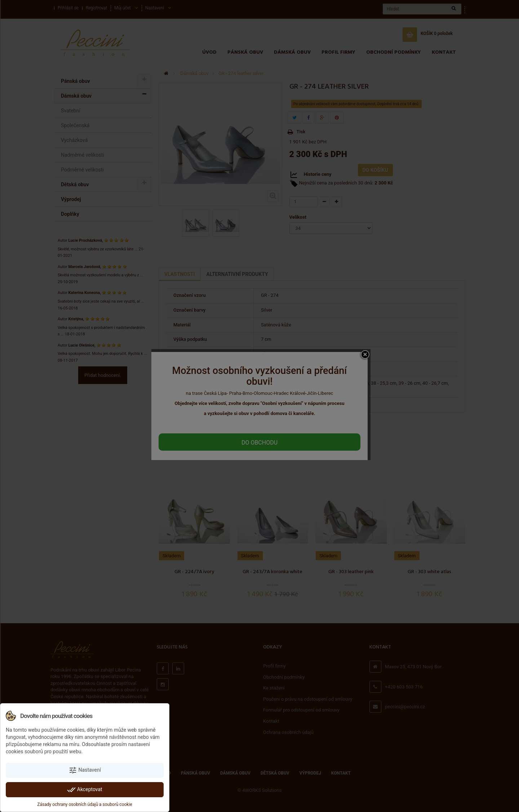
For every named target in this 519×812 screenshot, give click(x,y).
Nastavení (85, 770)
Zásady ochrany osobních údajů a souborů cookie (85, 804)
